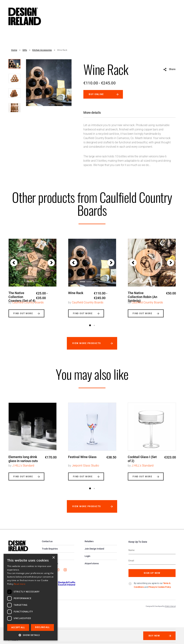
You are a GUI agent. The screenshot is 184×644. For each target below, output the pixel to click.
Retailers (89, 544)
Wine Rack (62, 50)
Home (14, 50)
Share (172, 69)
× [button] (53, 558)
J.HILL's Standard (23, 469)
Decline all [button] (42, 627)
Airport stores (92, 566)
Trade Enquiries (50, 552)
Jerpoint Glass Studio (85, 469)
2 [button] (94, 328)
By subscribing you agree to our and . (153, 588)
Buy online (96, 94)
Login (87, 559)
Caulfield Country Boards (28, 305)
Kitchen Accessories (42, 50)
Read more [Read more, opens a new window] (20, 584)
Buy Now (154, 636)
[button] (14, 263)
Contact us (47, 544)
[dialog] (31, 597)
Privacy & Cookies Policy (160, 590)
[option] (33, 277)
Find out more (23, 317)
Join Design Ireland (94, 552)
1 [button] (90, 328)
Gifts (25, 50)
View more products (87, 346)
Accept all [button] (18, 627)
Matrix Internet (170, 609)
